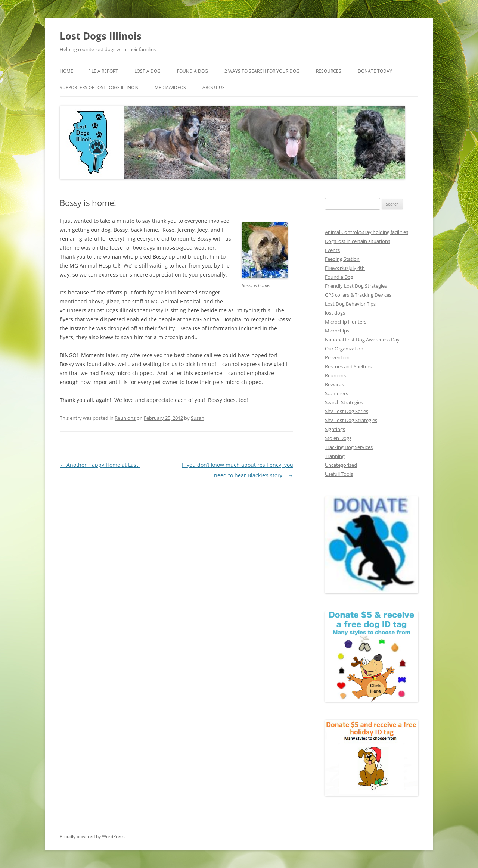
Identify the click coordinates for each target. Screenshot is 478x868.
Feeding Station (342, 259)
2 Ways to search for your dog (262, 71)
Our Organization (344, 349)
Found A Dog (193, 71)
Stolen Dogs (338, 438)
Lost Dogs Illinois (101, 36)
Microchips (337, 331)
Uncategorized (341, 465)
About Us (214, 88)
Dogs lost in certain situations (358, 241)
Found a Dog (339, 277)
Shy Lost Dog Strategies (351, 420)
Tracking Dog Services (349, 447)
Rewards (334, 384)
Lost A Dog (148, 71)
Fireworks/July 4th (345, 268)
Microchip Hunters (346, 322)
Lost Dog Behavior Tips (350, 304)
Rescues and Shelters (348, 366)
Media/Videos (170, 88)
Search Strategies (344, 402)
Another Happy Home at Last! (100, 465)
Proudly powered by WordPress (92, 836)
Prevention (337, 357)
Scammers (336, 393)
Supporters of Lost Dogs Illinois (99, 88)
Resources (329, 71)
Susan (198, 418)
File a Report (103, 71)
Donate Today (375, 71)
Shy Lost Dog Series (347, 411)
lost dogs (335, 313)
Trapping (335, 456)
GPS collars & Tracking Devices (358, 295)
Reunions (125, 418)
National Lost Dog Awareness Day (362, 340)
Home (66, 71)
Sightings (335, 429)
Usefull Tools (339, 474)
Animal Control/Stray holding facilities (367, 232)
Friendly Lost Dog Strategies (356, 286)
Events (332, 250)
